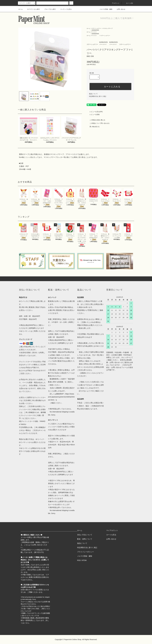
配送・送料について (85, 539)
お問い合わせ (120, 9)
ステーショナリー (97, 28)
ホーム (21, 9)
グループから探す (49, 9)
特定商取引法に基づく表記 (98, 96)
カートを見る (111, 535)
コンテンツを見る (64, 9)
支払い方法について (85, 535)
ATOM (84, 560)
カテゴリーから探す (32, 9)
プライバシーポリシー (85, 552)
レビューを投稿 (93, 115)
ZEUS (34, 353)
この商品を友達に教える (96, 120)
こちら (26, 545)
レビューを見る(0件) (95, 112)
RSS (79, 560)
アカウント (114, 3)
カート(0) (128, 3)
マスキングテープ (108, 28)
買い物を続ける (93, 127)
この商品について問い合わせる (98, 123)
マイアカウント (112, 530)
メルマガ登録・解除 (104, 9)
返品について (93, 94)
